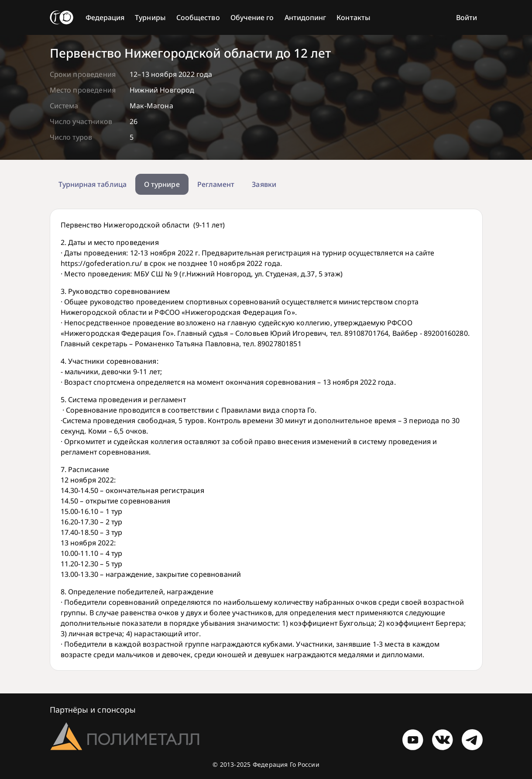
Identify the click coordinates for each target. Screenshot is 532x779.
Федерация (105, 17)
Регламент (216, 184)
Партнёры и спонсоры (93, 710)
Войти (467, 17)
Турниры (150, 17)
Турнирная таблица (93, 184)
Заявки (264, 184)
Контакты (354, 17)
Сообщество (198, 17)
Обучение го (252, 17)
